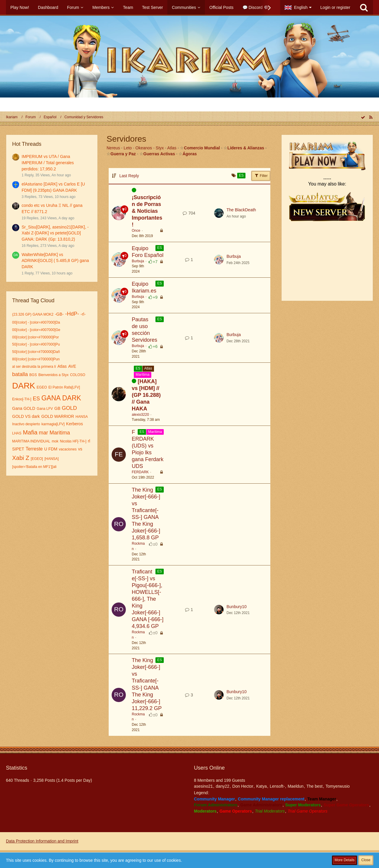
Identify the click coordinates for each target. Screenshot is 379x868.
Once (136, 231)
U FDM (51, 449)
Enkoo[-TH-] (22, 399)
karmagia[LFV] (53, 424)
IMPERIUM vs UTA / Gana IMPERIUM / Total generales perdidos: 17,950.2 (48, 163)
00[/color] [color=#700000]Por (36, 337)
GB (57, 408)
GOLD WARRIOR (58, 416)
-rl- (83, 314)
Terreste (34, 449)
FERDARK (140, 472)
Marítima (143, 375)
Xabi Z (21, 458)
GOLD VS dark (26, 416)
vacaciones (68, 449)
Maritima (60, 433)
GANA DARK (61, 398)
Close (366, 860)
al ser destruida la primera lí (34, 367)
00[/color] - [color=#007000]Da (36, 322)
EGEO (42, 387)
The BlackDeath (241, 210)
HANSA (82, 417)
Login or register (335, 7)
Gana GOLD (24, 408)
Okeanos (144, 148)
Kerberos (74, 424)
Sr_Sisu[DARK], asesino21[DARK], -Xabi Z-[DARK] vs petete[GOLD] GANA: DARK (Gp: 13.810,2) (55, 233)
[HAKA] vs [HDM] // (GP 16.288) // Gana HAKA (146, 395)
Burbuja (138, 261)
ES (36, 399)
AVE (72, 366)
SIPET (18, 449)
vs (80, 449)
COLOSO (77, 375)
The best (314, 786)
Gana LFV (45, 409)
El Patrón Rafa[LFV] (64, 387)
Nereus (113, 148)
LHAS (17, 433)
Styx (160, 148)
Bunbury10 (237, 607)
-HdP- (72, 314)
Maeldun (296, 786)
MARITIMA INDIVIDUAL (31, 441)
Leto (128, 148)
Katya (261, 786)
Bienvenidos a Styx (53, 375)
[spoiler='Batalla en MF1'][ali (34, 467)
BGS (33, 375)
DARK (24, 386)
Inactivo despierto (26, 424)
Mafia (30, 432)
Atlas (62, 366)
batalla (20, 374)
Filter (261, 175)
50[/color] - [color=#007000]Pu (36, 344)
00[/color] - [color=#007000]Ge (36, 330)
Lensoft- (277, 786)
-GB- (59, 314)
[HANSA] (52, 459)
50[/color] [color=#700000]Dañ (36, 352)
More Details (345, 860)
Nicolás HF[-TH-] (73, 441)
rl (89, 441)
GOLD (69, 408)
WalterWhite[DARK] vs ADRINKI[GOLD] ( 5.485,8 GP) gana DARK (55, 261)
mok (55, 441)
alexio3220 (140, 415)
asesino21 (203, 786)
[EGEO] (37, 459)
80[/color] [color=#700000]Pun (36, 359)
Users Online (209, 768)
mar (43, 433)
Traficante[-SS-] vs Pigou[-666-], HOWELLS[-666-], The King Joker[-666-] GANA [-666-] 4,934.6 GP (148, 599)
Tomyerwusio (338, 786)
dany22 (223, 786)
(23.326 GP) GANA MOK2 (33, 314)
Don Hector (243, 786)
